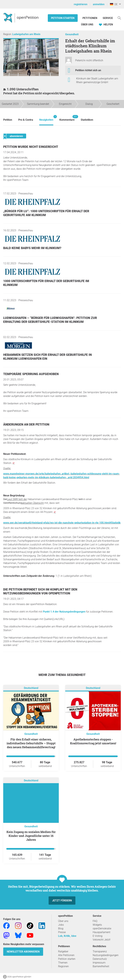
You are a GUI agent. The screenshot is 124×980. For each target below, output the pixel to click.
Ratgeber (63, 951)
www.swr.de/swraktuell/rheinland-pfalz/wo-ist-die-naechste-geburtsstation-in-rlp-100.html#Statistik (62, 523)
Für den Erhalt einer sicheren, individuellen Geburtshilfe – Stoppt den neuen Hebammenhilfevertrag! (31, 743)
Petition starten (63, 18)
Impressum (99, 963)
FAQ (95, 921)
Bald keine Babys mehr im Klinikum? (32, 248)
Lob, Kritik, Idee (67, 936)
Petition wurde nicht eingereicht (31, 147)
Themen (63, 963)
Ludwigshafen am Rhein (26, 34)
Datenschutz (100, 959)
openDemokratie (102, 928)
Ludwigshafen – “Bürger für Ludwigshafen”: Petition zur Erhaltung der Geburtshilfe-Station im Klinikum (50, 320)
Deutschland (31, 688)
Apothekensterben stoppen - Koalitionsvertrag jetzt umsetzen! (93, 741)
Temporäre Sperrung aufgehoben (31, 374)
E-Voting (98, 936)
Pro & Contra (26, 120)
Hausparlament (101, 932)
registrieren (81, 4)
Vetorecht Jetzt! (102, 940)
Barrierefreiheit (101, 966)
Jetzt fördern (62, 901)
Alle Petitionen (66, 955)
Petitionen (90, 18)
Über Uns (87, 25)
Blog (61, 928)
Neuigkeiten (46, 118)
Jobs (61, 925)
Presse (62, 932)
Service (108, 18)
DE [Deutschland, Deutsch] (114, 4)
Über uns (63, 921)
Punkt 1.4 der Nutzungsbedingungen (64, 612)
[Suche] (119, 18)
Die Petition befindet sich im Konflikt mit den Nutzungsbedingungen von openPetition (40, 591)
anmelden (99, 4)
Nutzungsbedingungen (106, 955)
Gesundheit (72, 34)
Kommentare (67, 118)
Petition (8, 120)
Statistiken (87, 120)
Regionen (63, 966)
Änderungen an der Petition (26, 424)
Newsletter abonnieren (23, 952)
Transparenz (100, 951)
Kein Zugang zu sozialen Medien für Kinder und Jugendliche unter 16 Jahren (31, 836)
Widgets (97, 925)
